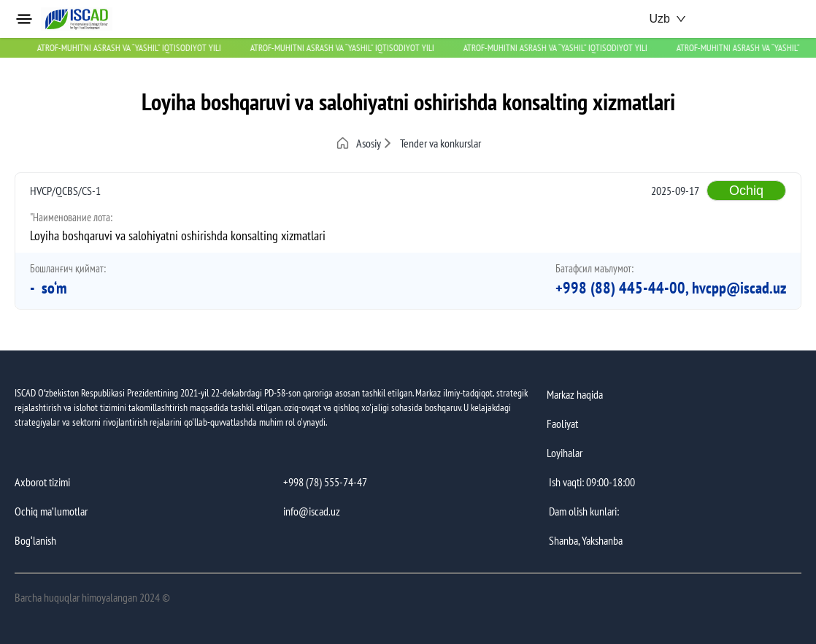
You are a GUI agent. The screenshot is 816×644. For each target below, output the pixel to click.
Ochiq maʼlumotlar (51, 511)
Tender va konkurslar (440, 143)
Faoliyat (562, 423)
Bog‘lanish (35, 540)
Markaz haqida (575, 394)
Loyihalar (565, 453)
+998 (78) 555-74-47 (325, 482)
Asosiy (358, 143)
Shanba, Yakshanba (586, 540)
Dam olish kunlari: (584, 511)
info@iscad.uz (312, 511)
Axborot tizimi (42, 482)
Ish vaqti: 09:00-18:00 (592, 482)
